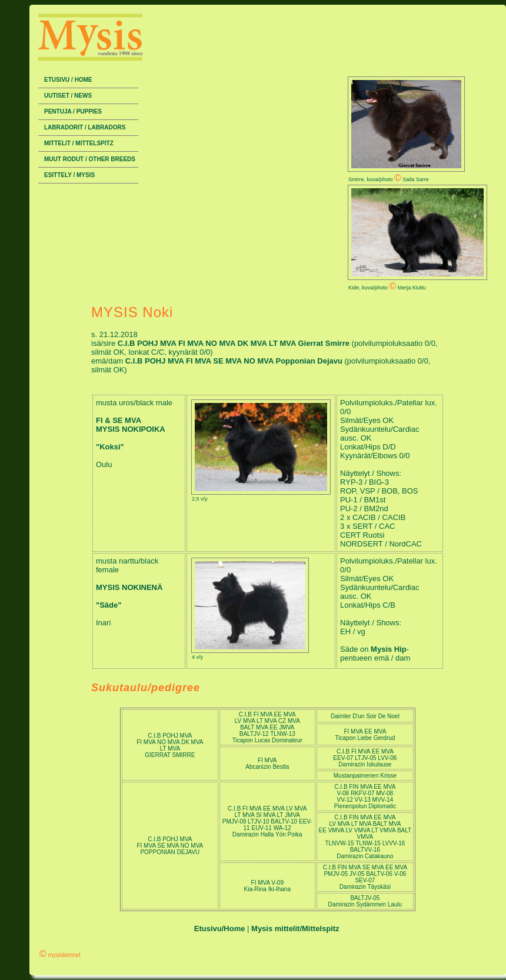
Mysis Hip (389, 649)
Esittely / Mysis (69, 175)
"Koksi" (110, 447)
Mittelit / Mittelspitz (79, 143)
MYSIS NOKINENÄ (129, 587)
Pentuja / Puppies (73, 111)
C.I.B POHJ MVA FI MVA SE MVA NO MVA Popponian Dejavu (235, 361)
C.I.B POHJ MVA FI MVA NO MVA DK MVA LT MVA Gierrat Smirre (235, 343)
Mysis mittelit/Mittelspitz (295, 929)
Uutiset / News (68, 96)
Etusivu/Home (220, 929)
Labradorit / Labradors (85, 127)
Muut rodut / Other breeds (90, 159)
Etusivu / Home (68, 80)
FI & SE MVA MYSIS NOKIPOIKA (131, 425)
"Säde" (109, 605)
